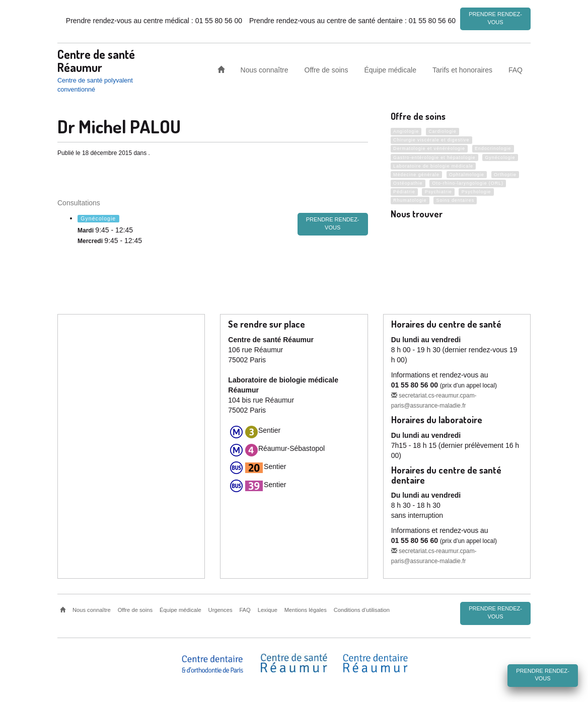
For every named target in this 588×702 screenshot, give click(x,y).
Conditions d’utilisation (362, 610)
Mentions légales (306, 610)
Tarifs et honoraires (462, 69)
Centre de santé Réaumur (96, 60)
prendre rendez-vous (333, 223)
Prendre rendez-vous (495, 18)
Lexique (268, 610)
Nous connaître (265, 69)
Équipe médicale (390, 69)
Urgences (220, 610)
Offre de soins (326, 69)
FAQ (516, 69)
